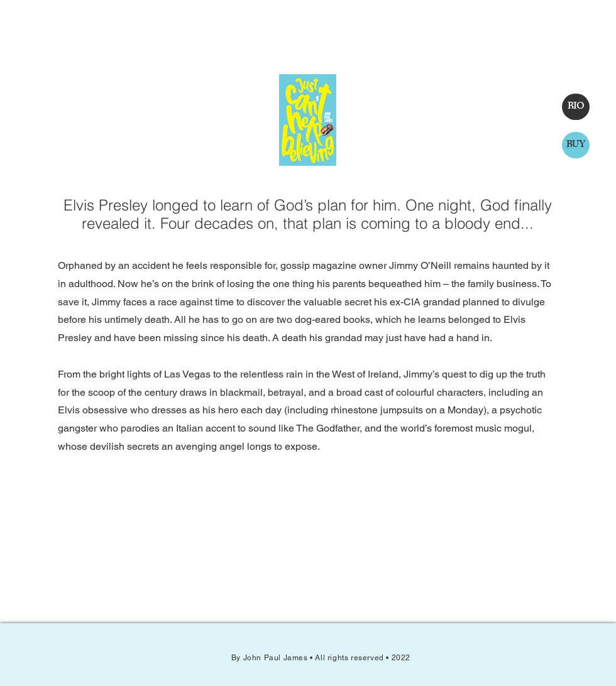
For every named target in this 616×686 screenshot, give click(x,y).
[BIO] (576, 107)
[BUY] (576, 145)
